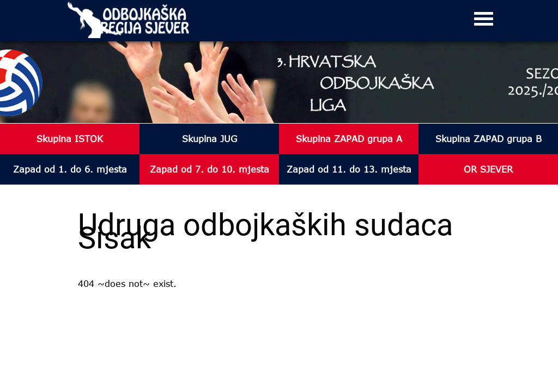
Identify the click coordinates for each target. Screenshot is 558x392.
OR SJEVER (488, 169)
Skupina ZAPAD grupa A (349, 139)
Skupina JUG (210, 139)
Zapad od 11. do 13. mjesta (349, 169)
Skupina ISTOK (70, 139)
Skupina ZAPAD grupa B (489, 139)
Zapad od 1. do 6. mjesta (70, 169)
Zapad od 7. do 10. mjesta (210, 169)
